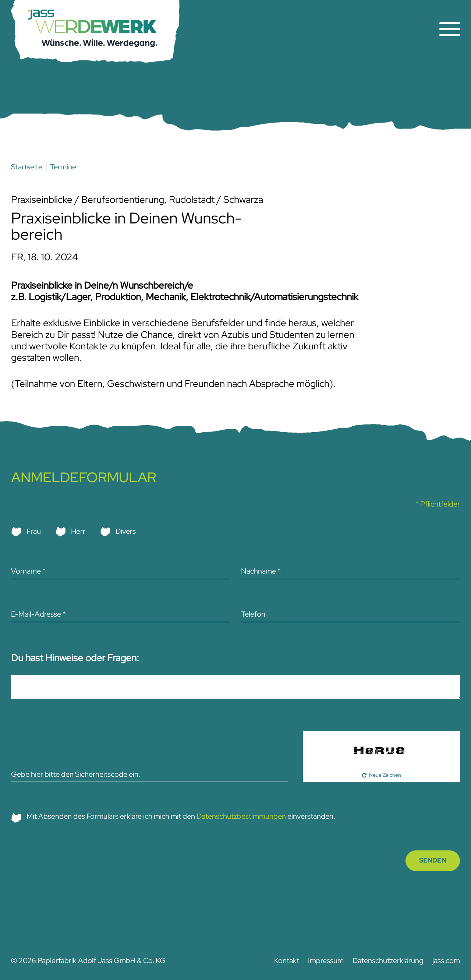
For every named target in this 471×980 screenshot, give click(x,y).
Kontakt (287, 960)
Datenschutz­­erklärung (388, 960)
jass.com (446, 960)
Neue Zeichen (385, 775)
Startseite (27, 167)
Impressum (326, 960)
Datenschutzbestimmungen (241, 816)
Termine (63, 167)
